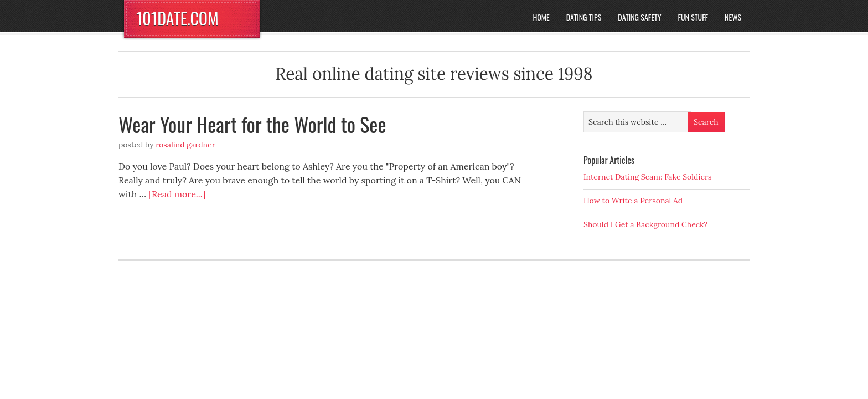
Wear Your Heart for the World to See (252, 124)
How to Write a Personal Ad (633, 201)
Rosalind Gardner (185, 145)
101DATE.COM (177, 18)
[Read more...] (177, 194)
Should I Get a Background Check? (645, 224)
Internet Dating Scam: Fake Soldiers (648, 177)
